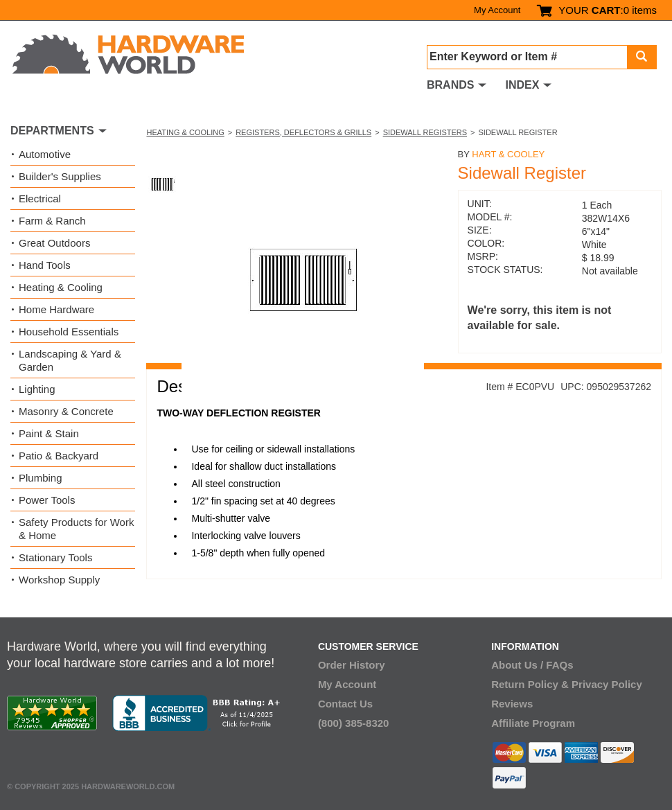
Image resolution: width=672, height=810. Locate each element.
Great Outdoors (54, 243)
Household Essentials (69, 332)
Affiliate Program (533, 723)
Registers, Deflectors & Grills (303, 132)
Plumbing (41, 478)
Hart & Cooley (508, 154)
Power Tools (47, 500)
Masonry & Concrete (66, 411)
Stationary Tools (55, 557)
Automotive (45, 154)
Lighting (37, 389)
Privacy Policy (607, 684)
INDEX (522, 85)
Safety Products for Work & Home (76, 529)
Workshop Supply (59, 580)
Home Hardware (56, 309)
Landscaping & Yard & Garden (70, 360)
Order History (352, 665)
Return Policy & (530, 684)
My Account (497, 10)
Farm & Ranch (52, 221)
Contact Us (345, 704)
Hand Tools (45, 265)
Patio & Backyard (59, 456)
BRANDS (450, 85)
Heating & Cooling (185, 132)
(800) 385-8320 (354, 723)
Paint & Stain (49, 433)
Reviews (512, 704)
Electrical (40, 199)
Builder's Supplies (60, 176)
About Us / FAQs (532, 665)
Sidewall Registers (425, 132)
